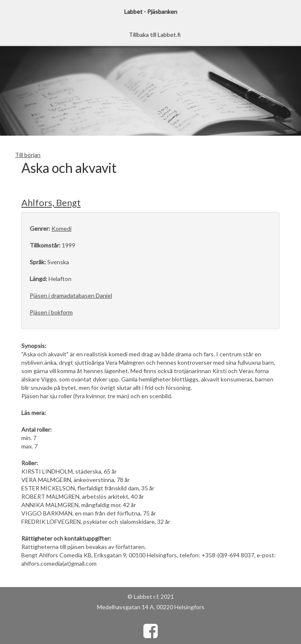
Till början (28, 155)
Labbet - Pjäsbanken (151, 12)
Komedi (61, 228)
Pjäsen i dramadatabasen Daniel (71, 295)
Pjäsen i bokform (51, 312)
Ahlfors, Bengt (51, 202)
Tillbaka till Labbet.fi (155, 35)
